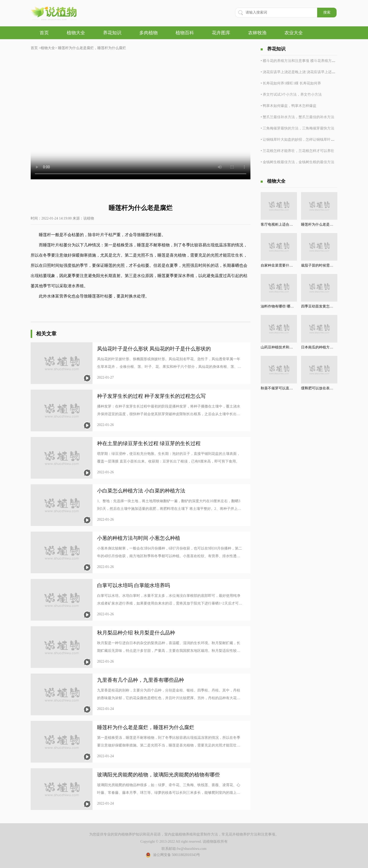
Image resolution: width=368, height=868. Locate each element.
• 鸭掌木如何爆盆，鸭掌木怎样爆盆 (289, 106)
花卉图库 (221, 33)
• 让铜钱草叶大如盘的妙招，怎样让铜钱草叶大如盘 (301, 140)
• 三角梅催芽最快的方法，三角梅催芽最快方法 (297, 128)
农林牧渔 (257, 33)
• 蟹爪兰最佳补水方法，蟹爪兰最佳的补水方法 (297, 117)
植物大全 (76, 33)
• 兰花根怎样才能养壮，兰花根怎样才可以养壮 (297, 151)
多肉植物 (148, 33)
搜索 (327, 12)
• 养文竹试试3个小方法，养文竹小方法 (291, 95)
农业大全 (294, 33)
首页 (44, 33)
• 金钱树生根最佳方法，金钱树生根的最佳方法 (297, 162)
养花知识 (112, 33)
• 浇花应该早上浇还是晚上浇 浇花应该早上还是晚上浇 (303, 72)
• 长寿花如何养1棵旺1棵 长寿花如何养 (291, 83)
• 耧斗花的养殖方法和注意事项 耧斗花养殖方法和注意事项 (307, 61)
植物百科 (185, 33)
